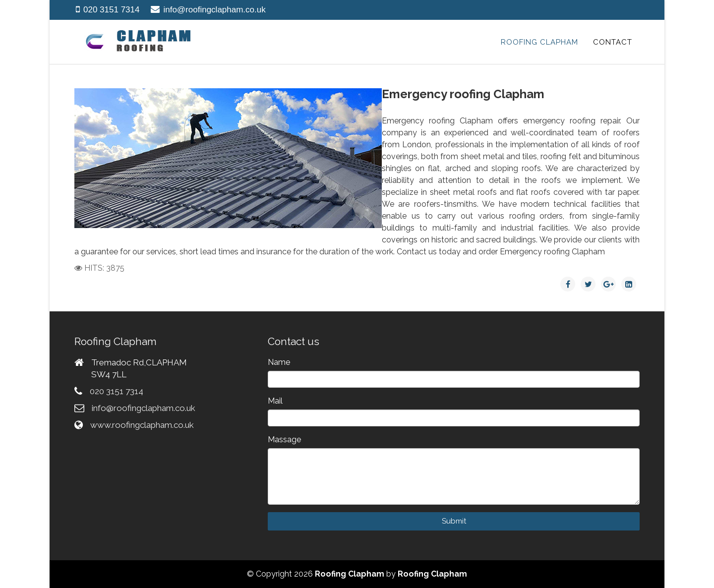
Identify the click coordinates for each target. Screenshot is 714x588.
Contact (613, 42)
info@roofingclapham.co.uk (214, 10)
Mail (275, 401)
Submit (454, 521)
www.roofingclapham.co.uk (142, 425)
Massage (284, 440)
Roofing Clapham (539, 42)
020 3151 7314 (111, 10)
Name (279, 362)
